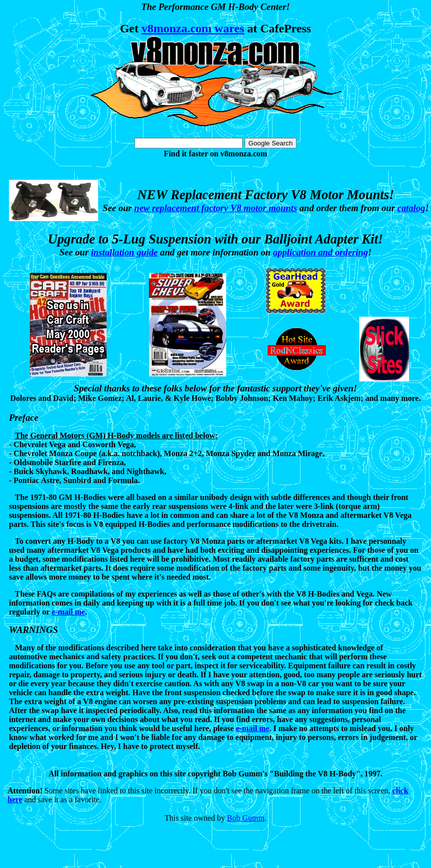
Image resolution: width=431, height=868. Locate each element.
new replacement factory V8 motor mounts (215, 208)
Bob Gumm (246, 818)
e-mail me (69, 612)
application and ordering (321, 252)
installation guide (124, 252)
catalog (411, 208)
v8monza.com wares (193, 28)
